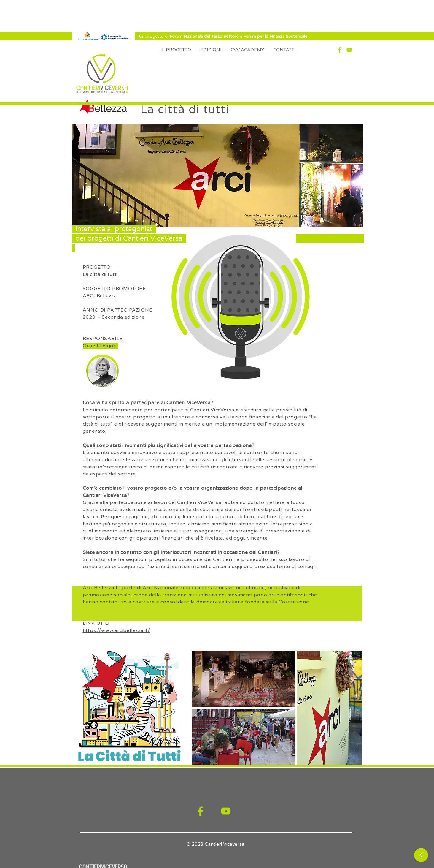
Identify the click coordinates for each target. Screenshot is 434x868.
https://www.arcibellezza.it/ (116, 630)
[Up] (421, 855)
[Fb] (340, 50)
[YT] (349, 50)
